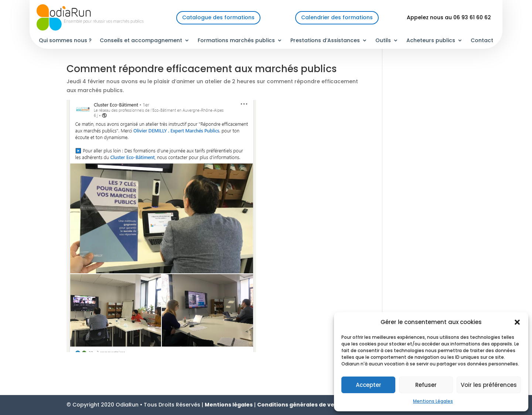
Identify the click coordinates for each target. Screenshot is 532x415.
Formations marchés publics (236, 41)
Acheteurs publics (431, 41)
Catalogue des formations (218, 17)
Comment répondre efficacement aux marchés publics (202, 69)
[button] (517, 322)
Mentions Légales (433, 401)
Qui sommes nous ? (65, 41)
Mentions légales (229, 405)
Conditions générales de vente (301, 405)
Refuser (426, 385)
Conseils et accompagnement (141, 41)
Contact (482, 41)
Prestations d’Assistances (325, 41)
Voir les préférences (489, 385)
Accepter (369, 385)
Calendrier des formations (337, 17)
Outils (383, 41)
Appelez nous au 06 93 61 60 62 (449, 17)
